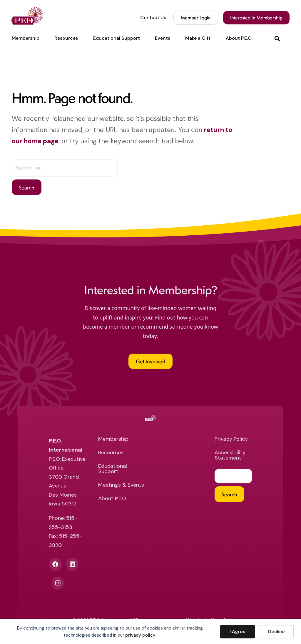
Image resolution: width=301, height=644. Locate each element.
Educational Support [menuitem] (117, 38)
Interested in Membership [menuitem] (256, 18)
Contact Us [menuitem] (153, 18)
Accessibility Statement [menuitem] (230, 456)
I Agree (238, 632)
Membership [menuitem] (26, 38)
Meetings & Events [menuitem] (121, 485)
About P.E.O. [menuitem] (239, 38)
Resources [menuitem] (66, 38)
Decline (276, 632)
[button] (278, 38)
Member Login (195, 18)
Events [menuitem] (163, 38)
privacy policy (140, 635)
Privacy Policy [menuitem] (231, 439)
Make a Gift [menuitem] (198, 38)
